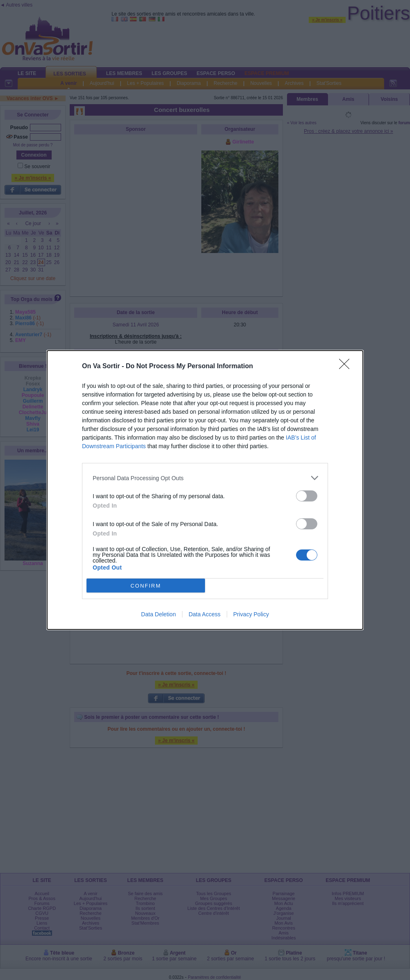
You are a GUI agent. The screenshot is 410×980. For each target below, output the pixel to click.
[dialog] (205, 490)
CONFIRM (146, 585)
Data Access (205, 614)
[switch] (307, 496)
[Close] (347, 367)
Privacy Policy (251, 614)
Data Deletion (158, 614)
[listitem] (205, 478)
